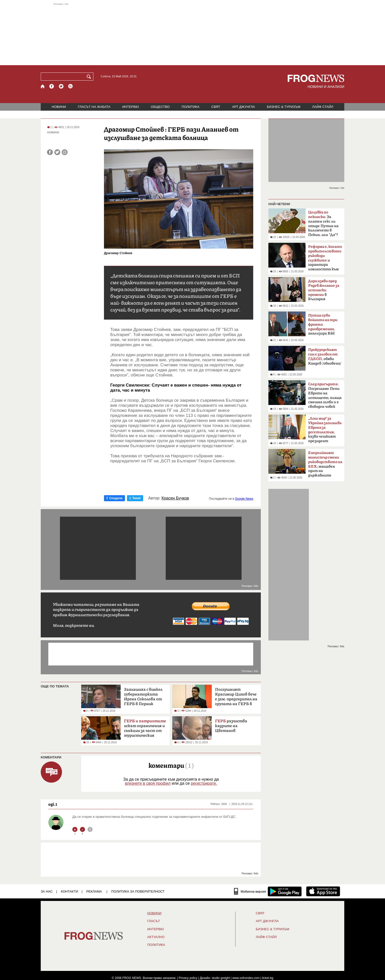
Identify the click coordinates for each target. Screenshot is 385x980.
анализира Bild (323, 324)
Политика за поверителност (138, 891)
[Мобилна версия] (250, 891)
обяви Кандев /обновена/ (325, 357)
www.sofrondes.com (246, 978)
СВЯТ (216, 107)
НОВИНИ (59, 107)
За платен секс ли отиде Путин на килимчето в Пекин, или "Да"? (323, 224)
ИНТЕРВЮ (131, 107)
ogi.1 (53, 804)
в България (324, 290)
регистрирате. (204, 783)
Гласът (154, 921)
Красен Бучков (175, 498)
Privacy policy (188, 978)
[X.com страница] (61, 86)
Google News (244, 499)
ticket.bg (268, 978)
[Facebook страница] (52, 86)
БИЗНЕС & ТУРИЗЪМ (284, 107)
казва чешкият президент (325, 430)
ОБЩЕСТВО (160, 107)
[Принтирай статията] (65, 152)
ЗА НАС (47, 891)
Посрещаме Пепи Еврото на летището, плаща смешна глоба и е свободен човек (325, 395)
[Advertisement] (192, 34)
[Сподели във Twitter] (57, 152)
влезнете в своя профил (148, 783)
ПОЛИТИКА (191, 107)
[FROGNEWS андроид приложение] (285, 891)
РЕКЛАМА (94, 891)
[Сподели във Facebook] (50, 152)
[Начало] (43, 86)
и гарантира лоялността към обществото (325, 259)
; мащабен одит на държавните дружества (325, 466)
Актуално (156, 937)
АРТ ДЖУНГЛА (243, 107)
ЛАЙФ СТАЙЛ (323, 107)
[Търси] (90, 77)
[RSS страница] (71, 86)
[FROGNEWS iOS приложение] (323, 891)
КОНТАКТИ (70, 891)
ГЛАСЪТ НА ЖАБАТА (94, 107)
